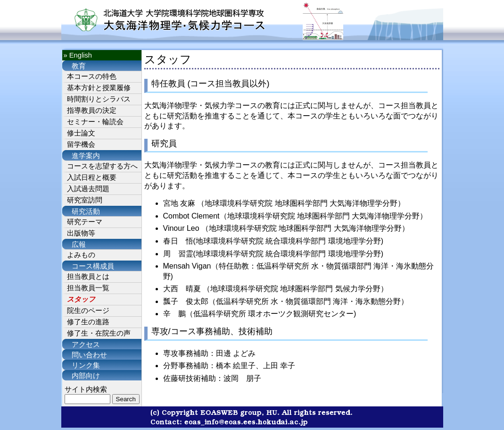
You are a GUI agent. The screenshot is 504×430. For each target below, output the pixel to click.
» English (78, 55)
